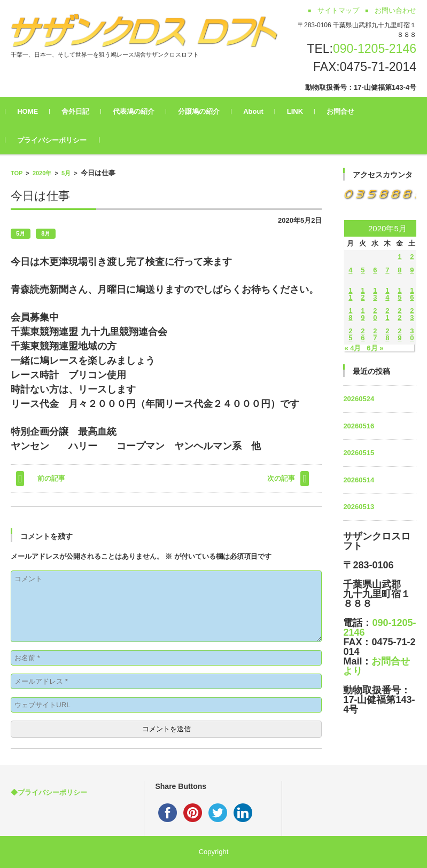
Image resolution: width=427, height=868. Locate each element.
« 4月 (352, 348)
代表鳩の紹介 (139, 111)
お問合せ (346, 111)
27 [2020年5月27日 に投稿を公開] (375, 334)
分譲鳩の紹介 (204, 111)
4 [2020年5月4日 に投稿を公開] (350, 270)
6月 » (375, 348)
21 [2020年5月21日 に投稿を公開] (387, 314)
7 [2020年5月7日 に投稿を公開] (387, 270)
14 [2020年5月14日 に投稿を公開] (387, 294)
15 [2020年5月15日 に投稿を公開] (399, 294)
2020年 (42, 173)
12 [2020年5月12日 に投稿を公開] (363, 294)
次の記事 (281, 478)
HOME (33, 111)
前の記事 (51, 478)
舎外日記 (81, 111)
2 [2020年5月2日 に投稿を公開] (412, 257)
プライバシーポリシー (57, 140)
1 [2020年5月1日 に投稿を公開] (399, 257)
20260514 (359, 480)
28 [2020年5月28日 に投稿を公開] (387, 334)
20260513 (359, 507)
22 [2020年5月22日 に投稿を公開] (399, 314)
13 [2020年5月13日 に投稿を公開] (375, 294)
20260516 (359, 426)
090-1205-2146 (375, 49)
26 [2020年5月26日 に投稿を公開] (363, 334)
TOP (17, 173)
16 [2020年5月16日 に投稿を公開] (412, 294)
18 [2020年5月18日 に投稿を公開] (350, 314)
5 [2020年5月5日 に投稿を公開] (363, 270)
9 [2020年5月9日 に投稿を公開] (412, 270)
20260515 (359, 453)
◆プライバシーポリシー (49, 792)
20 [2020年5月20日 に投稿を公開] (375, 314)
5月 (66, 173)
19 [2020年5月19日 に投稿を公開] (363, 314)
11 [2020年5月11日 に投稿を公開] (350, 294)
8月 (46, 233)
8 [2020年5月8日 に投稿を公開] (399, 270)
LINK (300, 111)
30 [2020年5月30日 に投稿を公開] (412, 334)
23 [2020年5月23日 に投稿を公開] (412, 314)
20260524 (359, 399)
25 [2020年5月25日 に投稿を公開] (350, 334)
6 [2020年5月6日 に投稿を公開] (375, 270)
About (259, 111)
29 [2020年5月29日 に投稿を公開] (399, 334)
